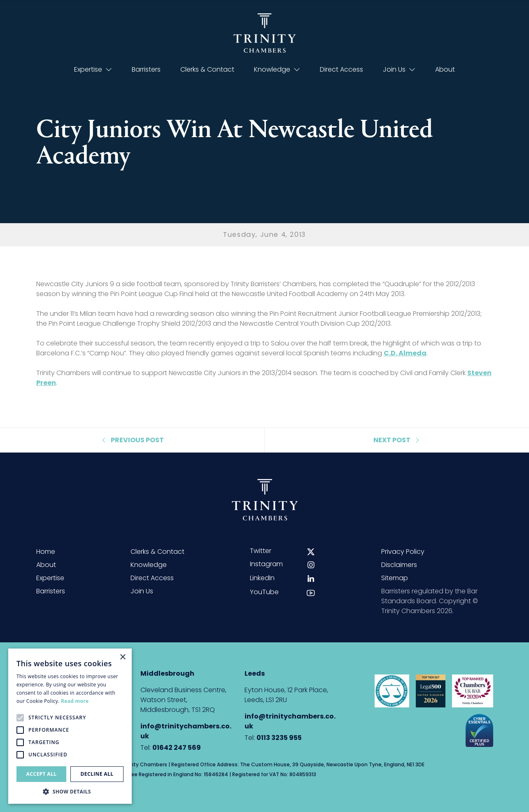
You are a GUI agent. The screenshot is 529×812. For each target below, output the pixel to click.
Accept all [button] (42, 774)
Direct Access (341, 69)
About (445, 69)
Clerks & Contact (207, 69)
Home (46, 552)
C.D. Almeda (405, 353)
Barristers (146, 69)
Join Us (399, 69)
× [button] (122, 657)
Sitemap (395, 578)
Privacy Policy (403, 552)
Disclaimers (399, 565)
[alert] (70, 726)
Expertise (93, 69)
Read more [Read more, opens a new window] (75, 701)
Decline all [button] (97, 774)
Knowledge (277, 69)
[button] (70, 791)
